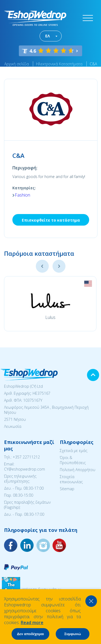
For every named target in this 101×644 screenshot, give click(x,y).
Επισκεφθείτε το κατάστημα (51, 220)
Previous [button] (42, 266)
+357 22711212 (26, 457)
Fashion (22, 195)
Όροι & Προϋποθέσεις (73, 460)
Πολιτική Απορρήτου (78, 470)
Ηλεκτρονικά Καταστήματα (59, 64)
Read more (32, 622)
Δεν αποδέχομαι (30, 634)
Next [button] (59, 266)
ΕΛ (48, 36)
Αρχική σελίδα (17, 64)
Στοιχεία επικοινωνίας (71, 479)
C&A (93, 64)
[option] (50, 304)
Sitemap (67, 489)
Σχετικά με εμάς (74, 451)
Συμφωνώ (73, 634)
